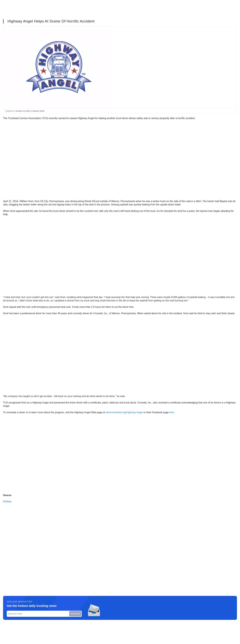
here (172, 412)
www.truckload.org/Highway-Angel (124, 412)
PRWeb (8, 502)
